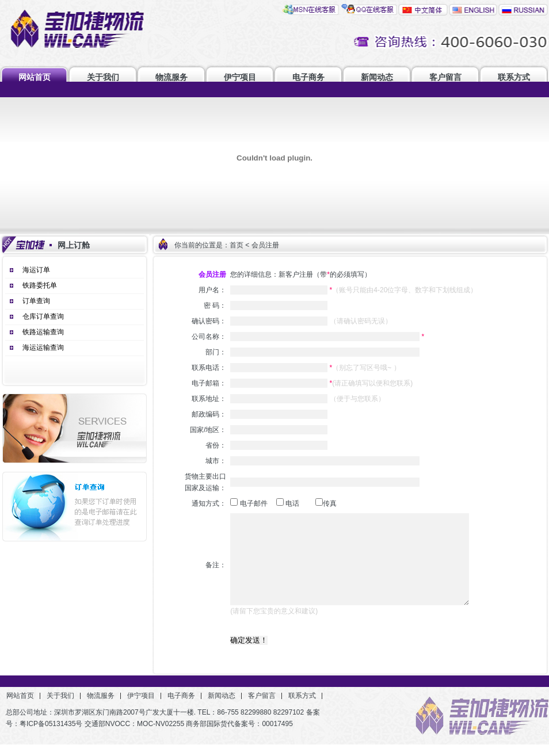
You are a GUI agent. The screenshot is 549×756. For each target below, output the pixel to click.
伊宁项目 (240, 77)
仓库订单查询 (43, 316)
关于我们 (103, 77)
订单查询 (36, 301)
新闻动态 (377, 77)
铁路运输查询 (43, 332)
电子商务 (308, 77)
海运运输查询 (43, 348)
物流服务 (171, 77)
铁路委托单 (40, 285)
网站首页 (35, 77)
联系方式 (514, 77)
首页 (237, 245)
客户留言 (445, 77)
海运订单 (36, 270)
